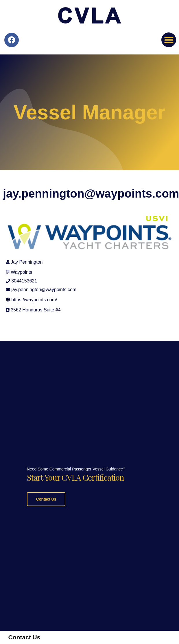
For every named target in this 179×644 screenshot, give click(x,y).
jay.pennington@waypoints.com (44, 290)
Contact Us (46, 499)
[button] (169, 40)
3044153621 (24, 281)
